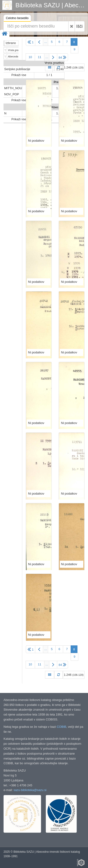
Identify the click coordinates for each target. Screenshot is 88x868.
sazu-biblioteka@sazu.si (30, 790)
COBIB (61, 727)
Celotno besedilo (17, 19)
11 (39, 57)
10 (30, 57)
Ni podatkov (36, 141)
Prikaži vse (19, 75)
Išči (79, 26)
